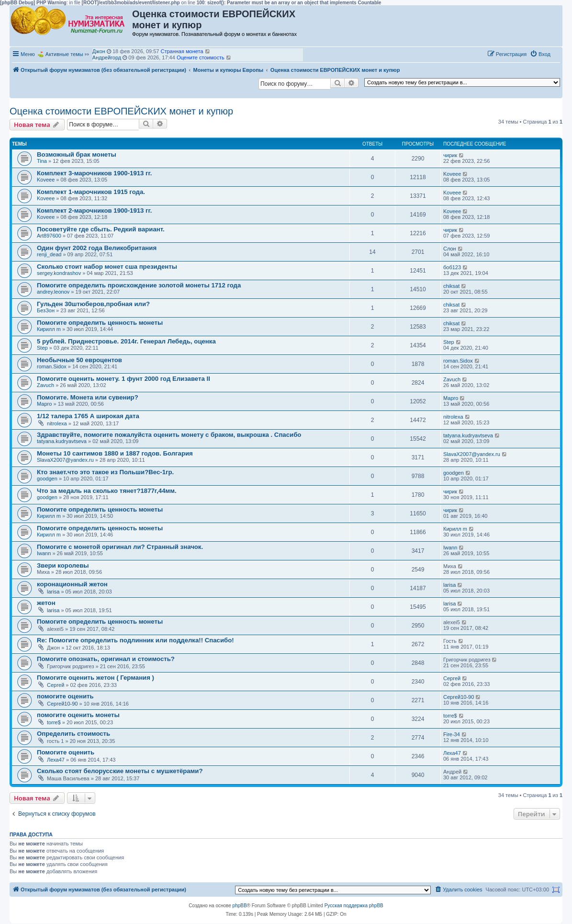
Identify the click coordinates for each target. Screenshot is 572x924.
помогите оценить (65, 696)
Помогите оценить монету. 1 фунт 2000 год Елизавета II (123, 379)
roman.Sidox (52, 366)
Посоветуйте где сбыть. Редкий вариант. (101, 229)
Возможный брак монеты (77, 154)
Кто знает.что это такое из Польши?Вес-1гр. (105, 472)
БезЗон (46, 310)
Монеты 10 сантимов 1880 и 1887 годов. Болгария (115, 453)
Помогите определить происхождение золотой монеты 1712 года (139, 285)
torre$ (54, 722)
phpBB (240, 906)
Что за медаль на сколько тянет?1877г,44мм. (107, 491)
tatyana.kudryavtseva (62, 441)
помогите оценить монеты (78, 715)
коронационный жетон (72, 584)
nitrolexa (57, 423)
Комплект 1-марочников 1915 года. (91, 192)
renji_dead (49, 254)
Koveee (46, 180)
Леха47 (56, 760)
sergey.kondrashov (59, 273)
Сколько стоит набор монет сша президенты (107, 267)
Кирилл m (49, 329)
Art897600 (49, 236)
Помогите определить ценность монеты (100, 323)
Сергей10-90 (62, 704)
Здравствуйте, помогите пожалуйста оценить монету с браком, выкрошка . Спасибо (169, 435)
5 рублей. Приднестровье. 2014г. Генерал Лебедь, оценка (126, 341)
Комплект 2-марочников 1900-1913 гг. (94, 211)
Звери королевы (63, 565)
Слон (450, 249)
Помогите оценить (66, 752)
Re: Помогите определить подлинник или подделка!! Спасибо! (135, 640)
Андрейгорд (107, 57)
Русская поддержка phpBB (354, 906)
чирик (450, 155)
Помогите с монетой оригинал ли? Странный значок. (120, 547)
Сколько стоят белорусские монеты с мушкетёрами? (120, 771)
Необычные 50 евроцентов (79, 360)
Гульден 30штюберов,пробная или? (93, 304)
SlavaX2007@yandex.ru (65, 460)
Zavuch (45, 385)
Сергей (56, 685)
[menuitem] (540, 54)
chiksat (451, 286)
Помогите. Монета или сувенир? (88, 397)
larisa (53, 592)
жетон (46, 603)
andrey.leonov (53, 292)
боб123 (452, 267)
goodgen (47, 479)
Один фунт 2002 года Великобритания (97, 248)
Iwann (44, 553)
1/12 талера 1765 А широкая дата (88, 416)
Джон (99, 51)
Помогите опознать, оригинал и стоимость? (106, 659)
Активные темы (64, 54)
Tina (42, 161)
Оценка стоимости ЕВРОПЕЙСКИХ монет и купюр (121, 111)
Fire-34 (452, 734)
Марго (44, 404)
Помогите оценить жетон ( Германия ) (95, 678)
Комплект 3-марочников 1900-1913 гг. (94, 173)
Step (42, 348)
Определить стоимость (73, 734)
